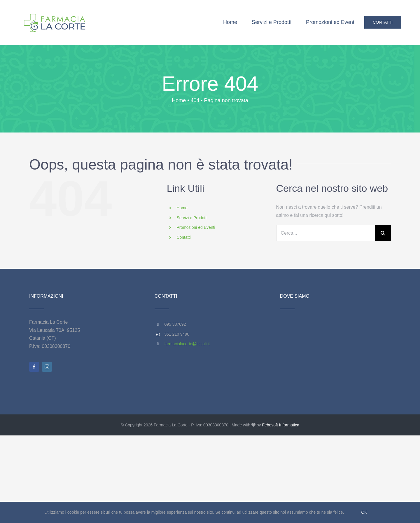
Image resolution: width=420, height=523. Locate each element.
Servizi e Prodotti (192, 218)
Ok (364, 512)
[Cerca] (383, 233)
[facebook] (34, 367)
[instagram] (47, 367)
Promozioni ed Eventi (196, 227)
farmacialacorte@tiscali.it (187, 344)
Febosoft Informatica (281, 425)
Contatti (183, 237)
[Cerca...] (325, 233)
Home (182, 208)
